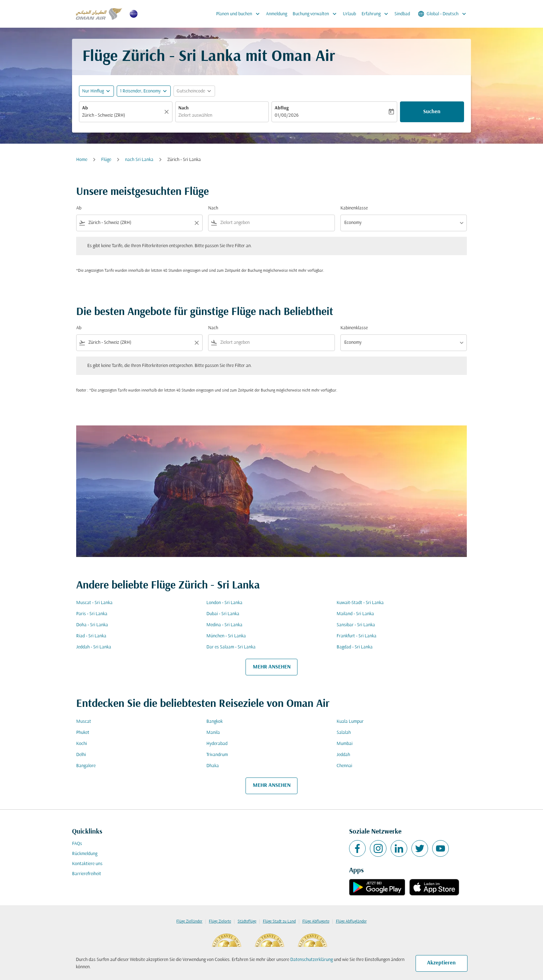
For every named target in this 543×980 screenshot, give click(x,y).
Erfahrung (377, 14)
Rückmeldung (85, 854)
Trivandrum (217, 755)
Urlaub (349, 14)
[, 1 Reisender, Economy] (140, 91)
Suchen (432, 112)
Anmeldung (277, 14)
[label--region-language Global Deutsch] (443, 14)
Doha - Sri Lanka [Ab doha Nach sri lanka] (92, 625)
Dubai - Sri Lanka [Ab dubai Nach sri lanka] (223, 614)
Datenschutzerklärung (311, 960)
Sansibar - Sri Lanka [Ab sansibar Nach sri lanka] (356, 625)
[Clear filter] (196, 223)
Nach (184, 108)
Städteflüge (247, 921)
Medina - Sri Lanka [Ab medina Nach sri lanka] (224, 625)
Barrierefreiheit (87, 874)
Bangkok (215, 722)
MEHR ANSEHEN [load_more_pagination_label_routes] (272, 667)
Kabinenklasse (354, 208)
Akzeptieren (441, 963)
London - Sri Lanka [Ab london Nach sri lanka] (224, 603)
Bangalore (86, 766)
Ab (85, 108)
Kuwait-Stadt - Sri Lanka (360, 603)
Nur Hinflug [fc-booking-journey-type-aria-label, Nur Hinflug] (93, 91)
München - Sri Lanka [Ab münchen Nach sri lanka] (226, 636)
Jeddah (343, 755)
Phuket (83, 733)
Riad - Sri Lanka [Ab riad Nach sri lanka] (91, 636)
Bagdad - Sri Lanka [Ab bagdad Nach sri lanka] (355, 647)
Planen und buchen (240, 14)
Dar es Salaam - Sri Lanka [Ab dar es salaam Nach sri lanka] (231, 647)
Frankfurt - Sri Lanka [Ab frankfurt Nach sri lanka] (357, 636)
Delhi (81, 755)
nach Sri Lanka (139, 160)
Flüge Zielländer (189, 921)
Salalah (344, 733)
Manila (213, 733)
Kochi (82, 744)
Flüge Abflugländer (351, 921)
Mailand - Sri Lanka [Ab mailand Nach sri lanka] (355, 614)
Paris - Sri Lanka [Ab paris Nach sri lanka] (92, 614)
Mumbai (345, 744)
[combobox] (122, 115)
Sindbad (402, 14)
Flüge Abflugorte (316, 921)
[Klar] (168, 112)
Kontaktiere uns (87, 864)
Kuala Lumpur (350, 722)
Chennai (344, 766)
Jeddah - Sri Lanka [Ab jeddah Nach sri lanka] (94, 647)
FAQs (77, 844)
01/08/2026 (287, 115)
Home (82, 160)
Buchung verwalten (316, 14)
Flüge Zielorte (220, 921)
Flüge (106, 160)
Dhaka (213, 766)
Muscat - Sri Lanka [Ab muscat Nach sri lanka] (94, 603)
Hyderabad (217, 744)
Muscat (84, 722)
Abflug (282, 108)
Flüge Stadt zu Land (279, 921)
